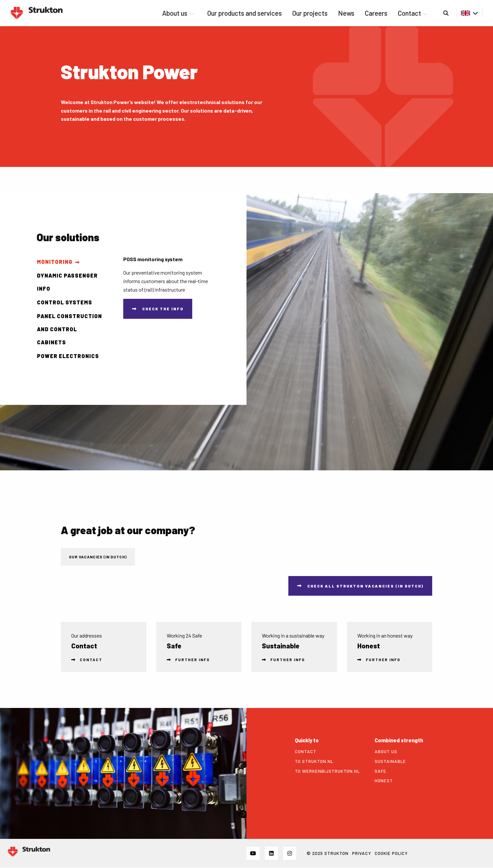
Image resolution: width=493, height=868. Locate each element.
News (346, 13)
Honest (384, 781)
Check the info (163, 309)
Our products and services (245, 13)
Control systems (65, 302)
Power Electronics (68, 356)
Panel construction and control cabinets (69, 329)
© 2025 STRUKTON (328, 853)
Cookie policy (391, 853)
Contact (413, 13)
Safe (381, 771)
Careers (376, 13)
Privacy (362, 853)
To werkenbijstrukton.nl (327, 771)
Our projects (310, 13)
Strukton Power (37, 13)
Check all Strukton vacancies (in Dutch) (365, 586)
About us (178, 13)
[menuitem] (179, 13)
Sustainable (390, 761)
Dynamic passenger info (67, 282)
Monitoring (55, 262)
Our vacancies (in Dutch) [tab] (98, 557)
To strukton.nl (314, 761)
